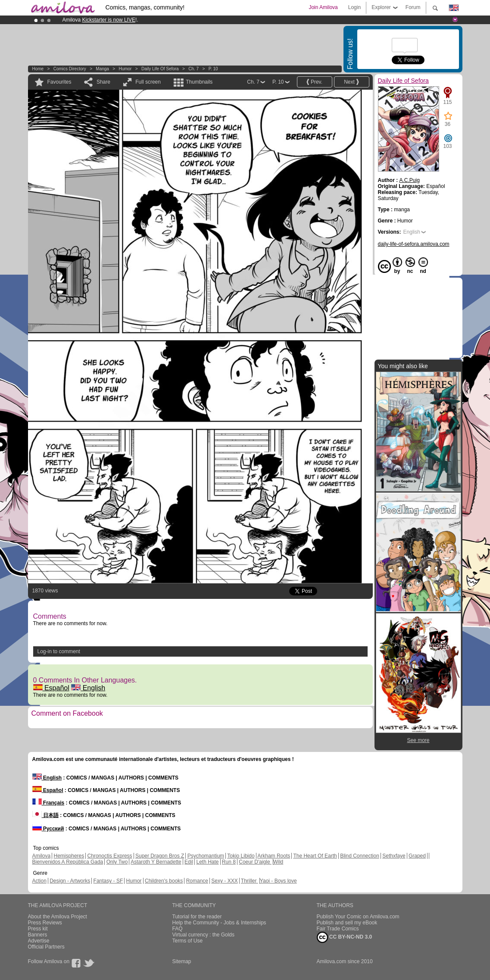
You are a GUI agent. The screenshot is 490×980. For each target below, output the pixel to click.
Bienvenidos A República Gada (68, 862)
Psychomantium (206, 856)
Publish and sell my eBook (347, 923)
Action (39, 881)
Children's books (164, 881)
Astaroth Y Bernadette (156, 862)
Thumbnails (199, 82)
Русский (48, 829)
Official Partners (46, 947)
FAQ (178, 929)
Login (354, 7)
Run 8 (229, 862)
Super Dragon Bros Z (160, 856)
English (88, 688)
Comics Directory (70, 69)
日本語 (45, 815)
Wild (278, 862)
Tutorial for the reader (197, 917)
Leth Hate (207, 862)
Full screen (148, 82)
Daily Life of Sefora (160, 69)
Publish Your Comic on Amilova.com (358, 917)
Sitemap (182, 961)
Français (48, 803)
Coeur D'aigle (255, 862)
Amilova (42, 856)
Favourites (59, 82)
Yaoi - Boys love (278, 881)
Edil (189, 862)
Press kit (38, 929)
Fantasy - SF (108, 881)
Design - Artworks (70, 881)
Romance (197, 881)
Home (38, 69)
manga (102, 69)
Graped (417, 856)
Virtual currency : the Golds (204, 935)
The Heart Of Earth (315, 856)
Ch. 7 (194, 69)
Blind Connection (360, 856)
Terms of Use (188, 941)
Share (103, 82)
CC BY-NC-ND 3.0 (345, 937)
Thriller (250, 881)
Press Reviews (45, 923)
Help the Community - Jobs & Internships (219, 923)
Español (51, 688)
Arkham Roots (274, 856)
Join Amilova (323, 7)
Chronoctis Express (110, 856)
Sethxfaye (394, 856)
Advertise (39, 941)
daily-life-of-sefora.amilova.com (414, 244)
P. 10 (213, 69)
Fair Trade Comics (338, 929)
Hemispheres (69, 856)
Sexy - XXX (224, 881)
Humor (125, 69)
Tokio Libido (241, 856)
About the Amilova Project (58, 917)
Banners (38, 935)
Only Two (117, 862)
